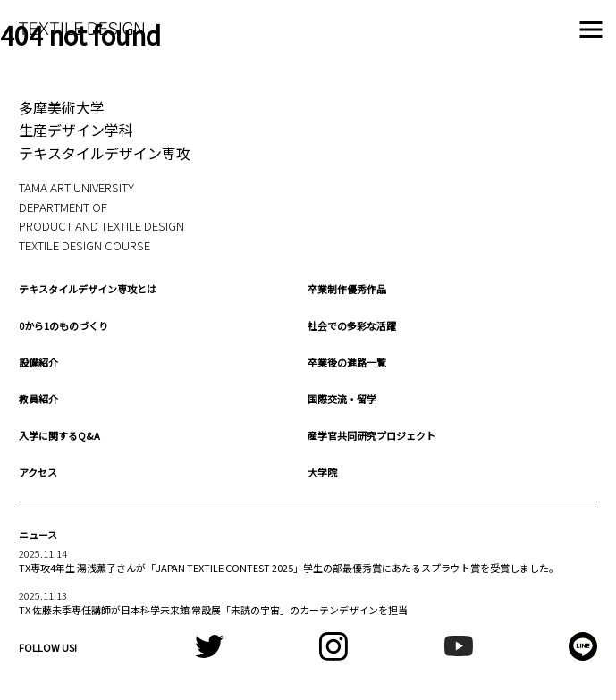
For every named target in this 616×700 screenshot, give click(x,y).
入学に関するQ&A (59, 435)
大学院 (322, 472)
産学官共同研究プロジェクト (371, 435)
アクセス (38, 472)
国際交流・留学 (342, 399)
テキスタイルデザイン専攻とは (88, 289)
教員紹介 (38, 399)
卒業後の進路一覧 (347, 362)
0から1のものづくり (63, 325)
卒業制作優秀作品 (347, 289)
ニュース (38, 535)
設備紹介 (38, 362)
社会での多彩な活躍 (352, 325)
